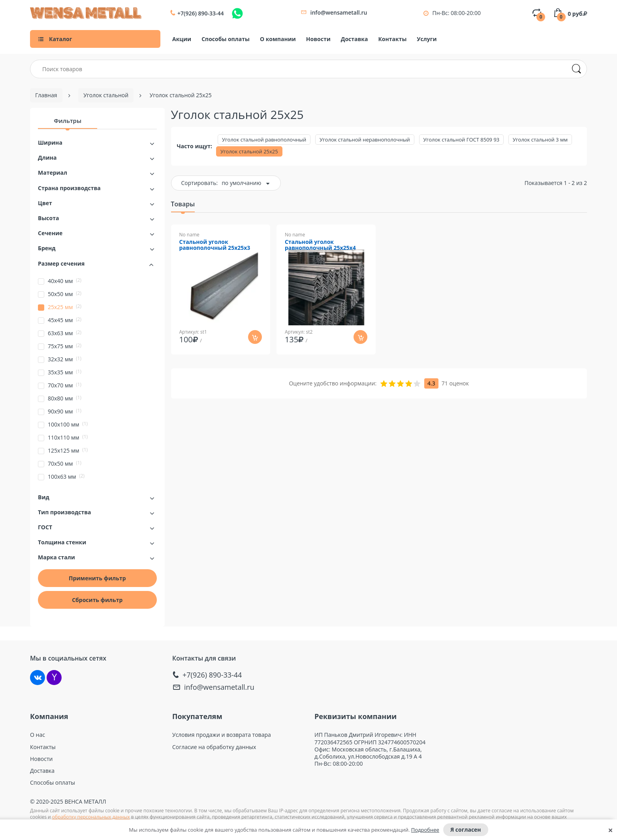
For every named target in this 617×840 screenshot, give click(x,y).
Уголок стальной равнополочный (264, 140)
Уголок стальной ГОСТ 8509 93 (462, 140)
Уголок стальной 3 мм (540, 140)
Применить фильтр (97, 578)
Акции (182, 39)
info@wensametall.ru (339, 12)
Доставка (355, 39)
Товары (183, 204)
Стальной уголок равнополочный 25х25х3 (215, 245)
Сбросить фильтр (97, 600)
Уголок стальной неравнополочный (365, 140)
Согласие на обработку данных (214, 747)
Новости (318, 39)
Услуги (427, 39)
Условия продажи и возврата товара (222, 735)
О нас (38, 735)
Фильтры (68, 121)
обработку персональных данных (91, 817)
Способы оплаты (226, 39)
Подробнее (425, 830)
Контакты (392, 39)
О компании (278, 39)
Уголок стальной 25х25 (249, 151)
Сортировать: (200, 183)
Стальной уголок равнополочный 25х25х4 (320, 245)
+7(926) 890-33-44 (201, 13)
